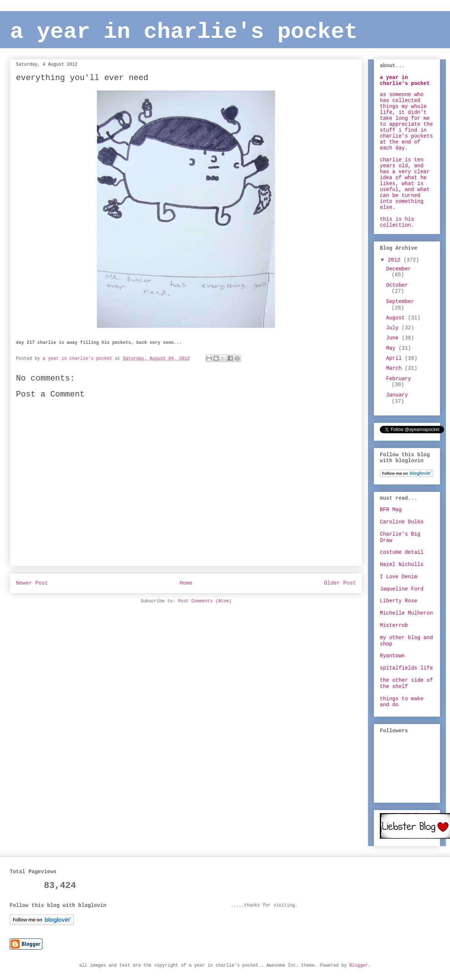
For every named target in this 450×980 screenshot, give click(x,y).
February (399, 379)
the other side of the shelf (406, 683)
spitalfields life (406, 668)
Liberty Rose (399, 601)
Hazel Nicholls (402, 565)
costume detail (402, 552)
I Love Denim (399, 577)
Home (186, 583)
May (392, 348)
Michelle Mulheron (406, 613)
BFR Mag (391, 510)
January (397, 395)
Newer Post (32, 583)
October (397, 285)
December (399, 269)
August (397, 318)
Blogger (359, 966)
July (394, 328)
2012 (396, 260)
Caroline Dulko (402, 522)
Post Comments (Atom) (205, 601)
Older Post (340, 583)
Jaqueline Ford (402, 589)
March (395, 368)
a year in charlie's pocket (184, 32)
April (395, 358)
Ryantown (392, 656)
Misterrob (394, 625)
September (400, 302)
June (394, 338)
